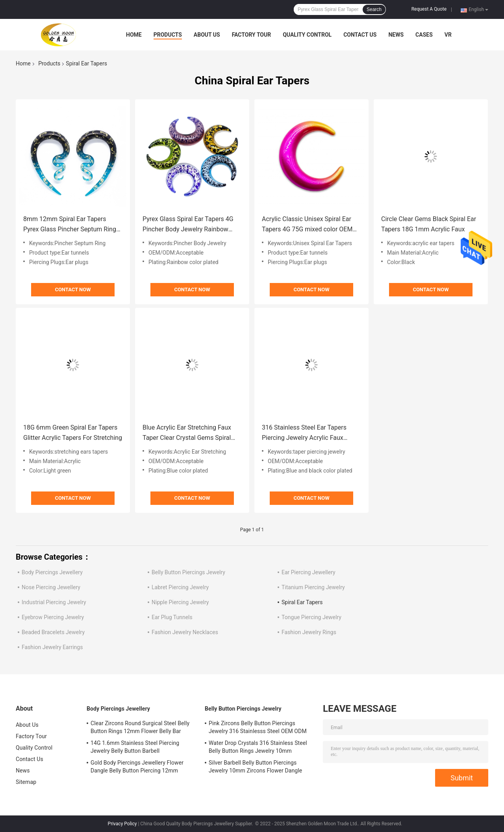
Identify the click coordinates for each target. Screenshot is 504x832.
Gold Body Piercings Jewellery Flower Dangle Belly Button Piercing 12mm (137, 767)
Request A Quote (429, 9)
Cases (424, 35)
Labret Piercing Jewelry (180, 587)
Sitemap (26, 782)
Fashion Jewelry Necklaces (185, 632)
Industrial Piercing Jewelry (54, 602)
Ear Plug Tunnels (172, 617)
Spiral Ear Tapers (302, 602)
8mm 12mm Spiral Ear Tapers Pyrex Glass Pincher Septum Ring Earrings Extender (70, 225)
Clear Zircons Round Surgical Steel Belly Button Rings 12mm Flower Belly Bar (140, 727)
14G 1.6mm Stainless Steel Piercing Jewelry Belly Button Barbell (135, 747)
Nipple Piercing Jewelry (180, 602)
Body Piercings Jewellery (52, 572)
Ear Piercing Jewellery (309, 572)
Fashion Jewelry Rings (309, 632)
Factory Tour (252, 35)
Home (134, 35)
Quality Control (307, 35)
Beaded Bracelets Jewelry (53, 632)
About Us (207, 35)
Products (168, 35)
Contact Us (360, 35)
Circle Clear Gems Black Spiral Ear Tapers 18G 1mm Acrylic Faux (429, 224)
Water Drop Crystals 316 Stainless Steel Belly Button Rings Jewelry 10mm (258, 747)
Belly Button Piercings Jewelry (188, 572)
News (396, 35)
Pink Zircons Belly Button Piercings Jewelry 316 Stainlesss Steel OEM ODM (258, 727)
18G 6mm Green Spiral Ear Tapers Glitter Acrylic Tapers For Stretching (73, 433)
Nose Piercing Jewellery (51, 587)
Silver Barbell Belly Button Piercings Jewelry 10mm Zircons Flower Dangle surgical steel (255, 768)
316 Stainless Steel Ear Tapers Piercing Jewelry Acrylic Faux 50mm (304, 433)
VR (448, 35)
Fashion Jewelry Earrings (52, 647)
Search (374, 9)
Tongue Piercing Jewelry (311, 617)
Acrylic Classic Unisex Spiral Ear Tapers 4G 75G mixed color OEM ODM (307, 225)
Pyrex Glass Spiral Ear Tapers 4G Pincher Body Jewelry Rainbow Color (188, 225)
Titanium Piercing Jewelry (313, 587)
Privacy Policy (122, 824)
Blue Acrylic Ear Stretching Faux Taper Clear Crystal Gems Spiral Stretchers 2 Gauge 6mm (187, 433)
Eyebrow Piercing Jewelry (53, 617)
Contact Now (73, 289)
